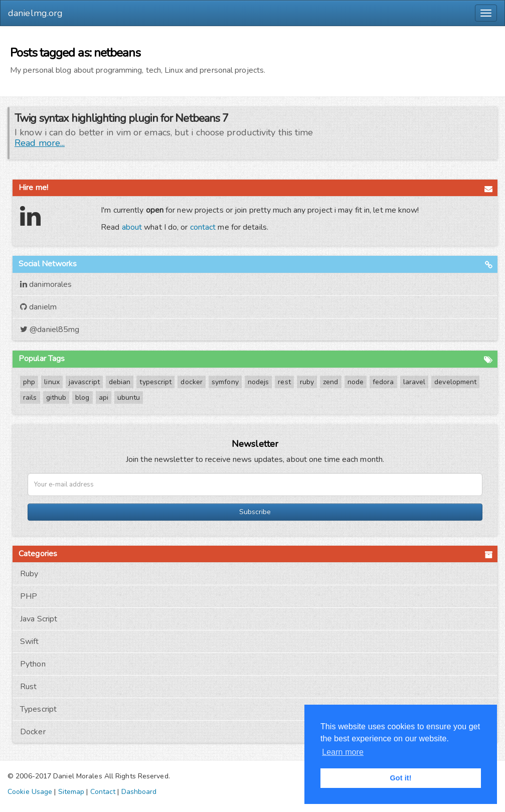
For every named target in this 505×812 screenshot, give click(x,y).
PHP (29, 596)
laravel (414, 382)
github (56, 397)
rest (284, 382)
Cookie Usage (30, 792)
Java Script (39, 619)
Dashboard (139, 792)
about (132, 227)
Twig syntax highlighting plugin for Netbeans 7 (122, 118)
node (356, 382)
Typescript (38, 709)
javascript (84, 382)
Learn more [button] (343, 752)
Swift (30, 641)
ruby (307, 382)
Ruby (29, 574)
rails (30, 397)
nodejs (259, 382)
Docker (33, 732)
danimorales (46, 284)
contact (203, 227)
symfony (225, 382)
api (104, 397)
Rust (28, 687)
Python (33, 664)
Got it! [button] (400, 778)
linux (52, 382)
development (455, 382)
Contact (103, 792)
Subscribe (255, 512)
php (29, 382)
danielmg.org (35, 13)
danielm (38, 307)
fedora (383, 382)
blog (82, 397)
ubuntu (129, 397)
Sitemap (71, 792)
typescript (155, 382)
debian (120, 382)
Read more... (40, 143)
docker (192, 382)
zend (330, 382)
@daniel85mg (50, 330)
